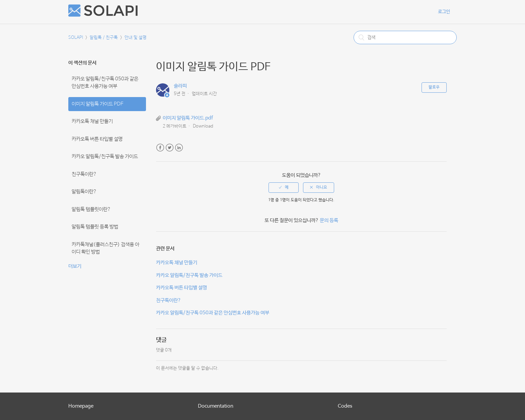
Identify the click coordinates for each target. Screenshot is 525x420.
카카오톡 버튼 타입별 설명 (97, 139)
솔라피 (180, 86)
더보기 (75, 266)
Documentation (216, 406)
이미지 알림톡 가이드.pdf (188, 118)
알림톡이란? (84, 192)
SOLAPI (76, 38)
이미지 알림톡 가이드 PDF (97, 104)
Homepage (81, 406)
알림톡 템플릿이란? (91, 209)
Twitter (170, 148)
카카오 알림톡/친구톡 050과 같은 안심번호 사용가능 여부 (105, 83)
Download (203, 126)
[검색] (405, 37)
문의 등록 (329, 220)
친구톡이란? (84, 174)
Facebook (160, 148)
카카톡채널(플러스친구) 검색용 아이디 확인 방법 (105, 248)
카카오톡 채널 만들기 (92, 121)
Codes (345, 406)
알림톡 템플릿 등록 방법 (95, 227)
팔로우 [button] (434, 87)
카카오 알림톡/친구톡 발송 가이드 (105, 157)
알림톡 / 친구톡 (104, 38)
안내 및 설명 (136, 38)
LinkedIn (179, 148)
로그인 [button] (444, 12)
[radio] (284, 187)
